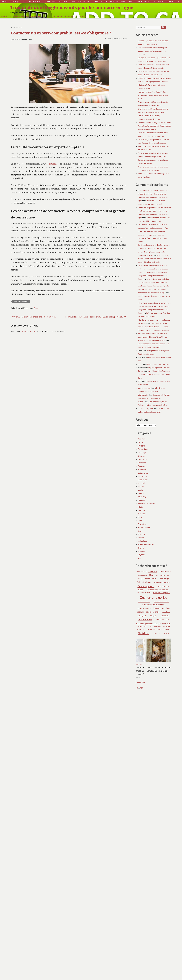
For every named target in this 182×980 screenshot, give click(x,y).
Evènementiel (143, 473)
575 (142, 688)
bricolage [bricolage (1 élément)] (162, 575)
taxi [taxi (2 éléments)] (169, 623)
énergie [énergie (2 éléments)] (157, 633)
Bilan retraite (143, 395)
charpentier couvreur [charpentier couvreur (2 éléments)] (147, 579)
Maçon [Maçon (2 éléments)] (153, 615)
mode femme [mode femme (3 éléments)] (145, 619)
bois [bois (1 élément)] (157, 575)
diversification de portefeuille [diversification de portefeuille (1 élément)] (162, 582)
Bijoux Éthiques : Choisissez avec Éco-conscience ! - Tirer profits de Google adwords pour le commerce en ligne (153, 337)
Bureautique (14, 2)
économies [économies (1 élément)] (167, 629)
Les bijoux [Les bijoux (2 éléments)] (142, 615)
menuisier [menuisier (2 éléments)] (165, 615)
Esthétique (38, 2)
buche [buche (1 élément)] (168, 575)
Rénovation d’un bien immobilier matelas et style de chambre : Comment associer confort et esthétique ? (154, 327)
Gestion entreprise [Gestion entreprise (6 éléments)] (153, 597)
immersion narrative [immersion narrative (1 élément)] (144, 602)
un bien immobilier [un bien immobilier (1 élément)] (156, 626)
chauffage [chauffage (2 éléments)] (164, 579)
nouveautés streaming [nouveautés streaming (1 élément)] (162, 619)
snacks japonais (144, 388)
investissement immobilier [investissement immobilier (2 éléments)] (153, 605)
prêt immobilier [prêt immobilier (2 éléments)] (152, 623)
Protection (142, 524)
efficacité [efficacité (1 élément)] (140, 590)
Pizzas (140, 517)
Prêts (140, 521)
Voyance (141, 555)
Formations (50, 2)
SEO (140, 381)
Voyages (171, 2)
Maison (104, 2)
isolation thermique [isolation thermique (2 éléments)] (161, 608)
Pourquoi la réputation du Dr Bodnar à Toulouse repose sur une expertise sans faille (153, 95)
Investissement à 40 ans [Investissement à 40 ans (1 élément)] (144, 608)
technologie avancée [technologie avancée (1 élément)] (142, 626)
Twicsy (141, 371)
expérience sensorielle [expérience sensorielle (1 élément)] (144, 593)
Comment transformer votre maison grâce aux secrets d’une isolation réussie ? (153, 671)
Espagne (141, 466)
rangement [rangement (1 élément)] (163, 623)
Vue (139, 558)
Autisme (141, 402)
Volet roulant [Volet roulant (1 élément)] (166, 626)
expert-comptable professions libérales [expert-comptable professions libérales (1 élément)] (158, 590)
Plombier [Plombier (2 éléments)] (140, 623)
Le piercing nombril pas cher (158, 364)
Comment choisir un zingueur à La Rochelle (154, 122)
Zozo (17, 39)
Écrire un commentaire (117, 39)
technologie (159, 2)
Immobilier (76, 2)
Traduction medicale (146, 544)
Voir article (141, 682)
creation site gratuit (146, 408)
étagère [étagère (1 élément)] (167, 633)
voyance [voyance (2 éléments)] (140, 629)
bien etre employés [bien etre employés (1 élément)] (142, 575)
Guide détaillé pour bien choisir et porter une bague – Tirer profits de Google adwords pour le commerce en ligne (154, 289)
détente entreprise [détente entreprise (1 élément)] (164, 586)
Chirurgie (142, 456)
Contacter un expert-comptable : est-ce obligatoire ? (61, 33)
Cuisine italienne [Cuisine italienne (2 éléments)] (144, 582)
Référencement (144, 527)
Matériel (141, 500)
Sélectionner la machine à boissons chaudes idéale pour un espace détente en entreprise (154, 259)
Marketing (114, 2)
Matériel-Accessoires (146, 504)
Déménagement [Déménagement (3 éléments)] (146, 586)
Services (141, 538)
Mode (123, 2)
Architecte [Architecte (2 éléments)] (153, 572)
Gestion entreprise (21, 301)
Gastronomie (64, 2)
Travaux (141, 548)
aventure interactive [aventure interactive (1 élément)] (165, 572)
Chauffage (142, 452)
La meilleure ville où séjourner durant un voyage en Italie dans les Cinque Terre (154, 374)
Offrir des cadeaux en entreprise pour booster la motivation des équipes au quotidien (152, 51)
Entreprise (26, 2)
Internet (87, 2)
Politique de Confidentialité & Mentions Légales (22, 16)
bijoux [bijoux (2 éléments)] (152, 575)
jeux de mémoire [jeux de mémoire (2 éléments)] (153, 612)
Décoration (142, 459)
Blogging (142, 446)
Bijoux (4, 2)
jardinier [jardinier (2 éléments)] (140, 612)
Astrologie (142, 439)
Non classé (142, 514)
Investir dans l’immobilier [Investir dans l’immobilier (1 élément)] (162, 602)
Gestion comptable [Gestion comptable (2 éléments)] (161, 593)
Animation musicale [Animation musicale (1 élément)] (142, 572)
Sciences (148, 2)
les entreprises (53, 164)
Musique (131, 2)
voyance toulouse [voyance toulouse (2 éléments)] (154, 629)
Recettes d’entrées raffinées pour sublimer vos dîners (152, 238)
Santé (140, 2)
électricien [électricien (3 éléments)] (143, 633)
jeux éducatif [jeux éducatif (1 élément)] (166, 612)
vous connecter (29, 331)
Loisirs (96, 2)
